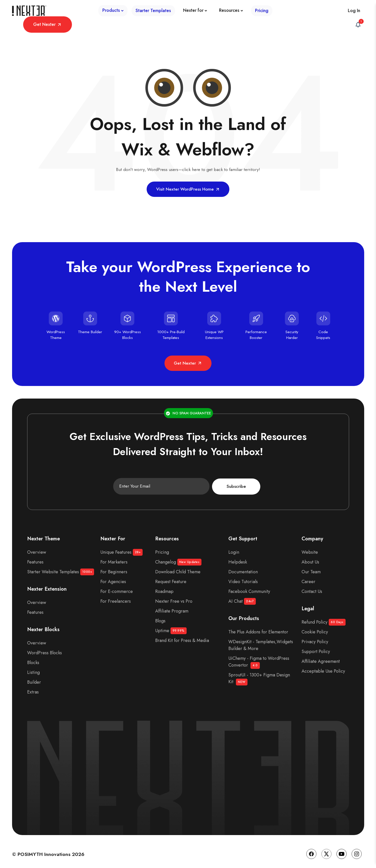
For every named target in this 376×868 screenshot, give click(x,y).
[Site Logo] (30, 13)
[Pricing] (214, 13)
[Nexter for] (147, 13)
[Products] (65, 13)
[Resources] (183, 13)
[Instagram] (357, 851)
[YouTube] (342, 851)
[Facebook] (311, 851)
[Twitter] (326, 851)
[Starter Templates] (106, 13)
